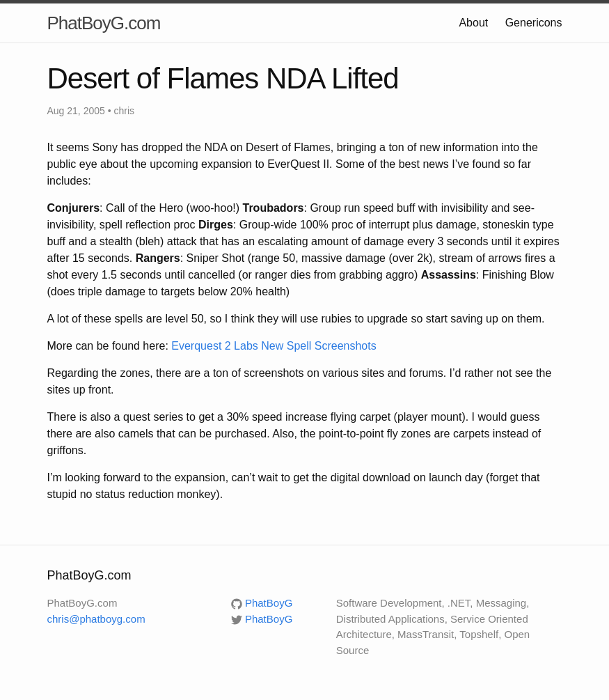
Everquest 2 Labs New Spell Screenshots (274, 346)
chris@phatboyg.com (96, 619)
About (473, 23)
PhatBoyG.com (104, 23)
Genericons (534, 23)
